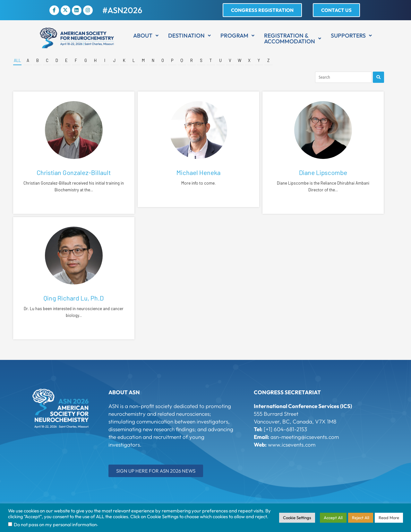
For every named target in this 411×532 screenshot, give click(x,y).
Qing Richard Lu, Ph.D (74, 298)
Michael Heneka (198, 172)
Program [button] (237, 35)
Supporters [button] (351, 35)
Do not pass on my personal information (55, 524)
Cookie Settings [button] (297, 518)
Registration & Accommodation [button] (293, 38)
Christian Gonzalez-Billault (74, 172)
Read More (389, 518)
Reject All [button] (361, 518)
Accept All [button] (333, 518)
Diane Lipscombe (323, 172)
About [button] (146, 35)
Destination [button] (189, 35)
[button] (146, 36)
